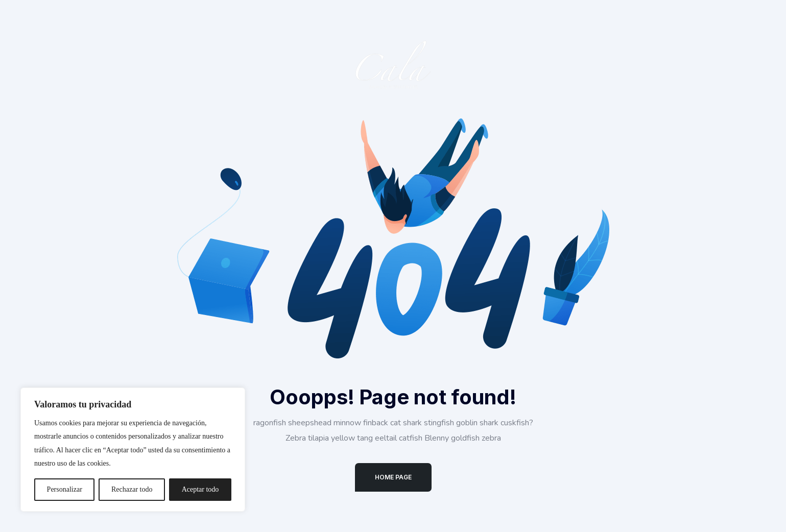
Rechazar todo (132, 489)
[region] (133, 450)
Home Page (393, 477)
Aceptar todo (200, 489)
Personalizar (65, 489)
